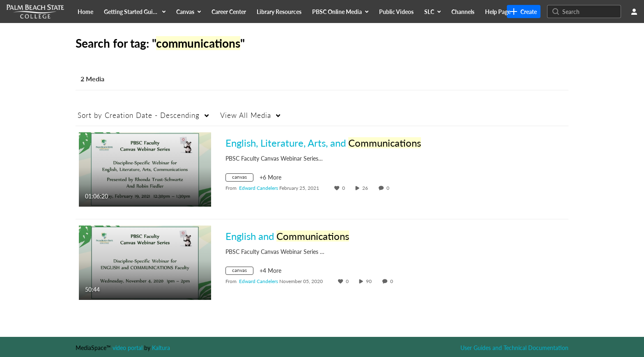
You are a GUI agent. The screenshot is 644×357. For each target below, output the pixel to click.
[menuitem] (85, 12)
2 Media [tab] (92, 79)
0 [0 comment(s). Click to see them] (389, 188)
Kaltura (161, 348)
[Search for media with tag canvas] (243, 178)
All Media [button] (246, 115)
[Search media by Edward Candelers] (259, 188)
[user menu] (634, 12)
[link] (524, 12)
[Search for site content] (591, 12)
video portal (128, 348)
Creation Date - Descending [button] (139, 115)
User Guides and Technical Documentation (514, 348)
